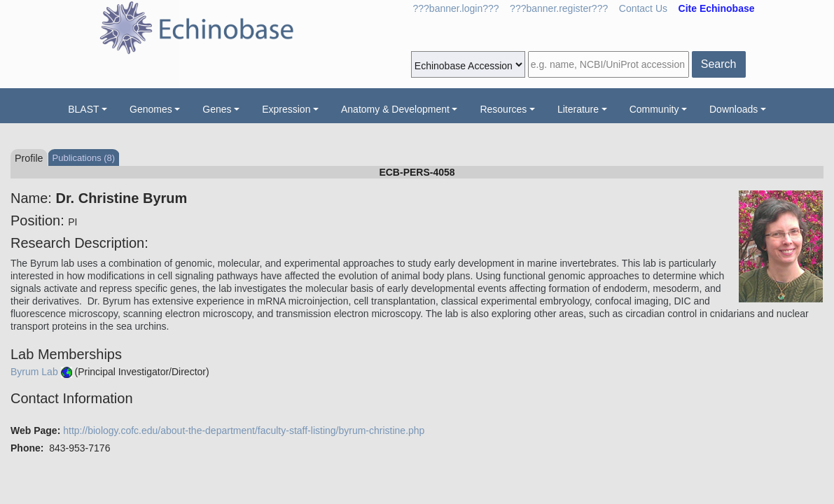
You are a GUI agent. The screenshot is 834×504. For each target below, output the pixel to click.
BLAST (83, 109)
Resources (503, 109)
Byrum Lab (34, 372)
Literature (578, 109)
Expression (286, 109)
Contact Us (643, 8)
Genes (217, 109)
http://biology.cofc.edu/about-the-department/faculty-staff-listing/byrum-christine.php (244, 430)
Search (719, 64)
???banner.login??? (456, 8)
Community (654, 109)
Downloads (734, 109)
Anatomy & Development (395, 109)
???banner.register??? (559, 8)
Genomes (151, 109)
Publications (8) (84, 158)
